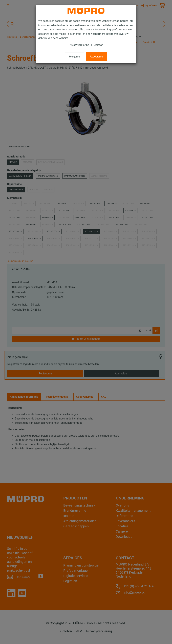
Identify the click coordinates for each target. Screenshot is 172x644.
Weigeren (74, 57)
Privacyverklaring (79, 45)
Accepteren (96, 57)
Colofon (99, 45)
